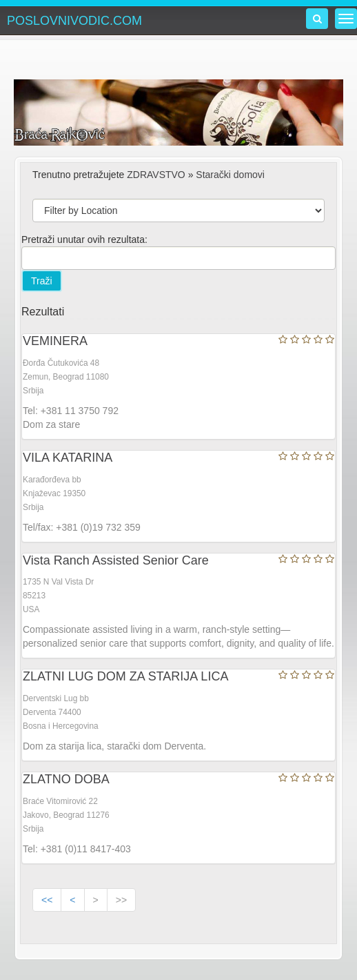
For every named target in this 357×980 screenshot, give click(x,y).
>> (121, 900)
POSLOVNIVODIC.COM (74, 21)
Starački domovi (230, 175)
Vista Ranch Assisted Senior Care (116, 560)
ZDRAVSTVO (156, 175)
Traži (42, 281)
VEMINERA (55, 341)
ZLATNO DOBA (66, 779)
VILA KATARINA (68, 458)
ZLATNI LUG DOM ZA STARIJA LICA (125, 676)
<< (47, 900)
